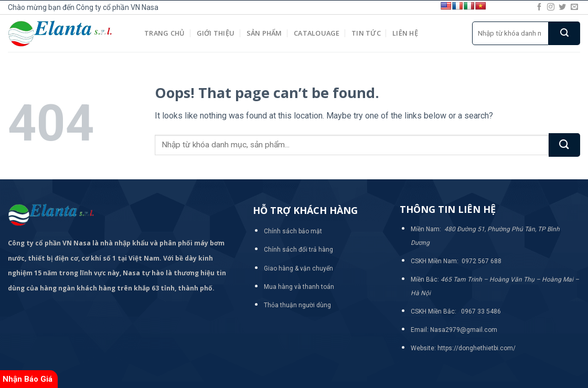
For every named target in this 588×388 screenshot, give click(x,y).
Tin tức (366, 33)
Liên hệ (405, 33)
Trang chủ (164, 33)
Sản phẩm (264, 33)
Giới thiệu (216, 33)
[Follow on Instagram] (551, 7)
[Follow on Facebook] (539, 7)
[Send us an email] (574, 7)
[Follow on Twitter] (562, 7)
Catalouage (317, 33)
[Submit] (564, 33)
